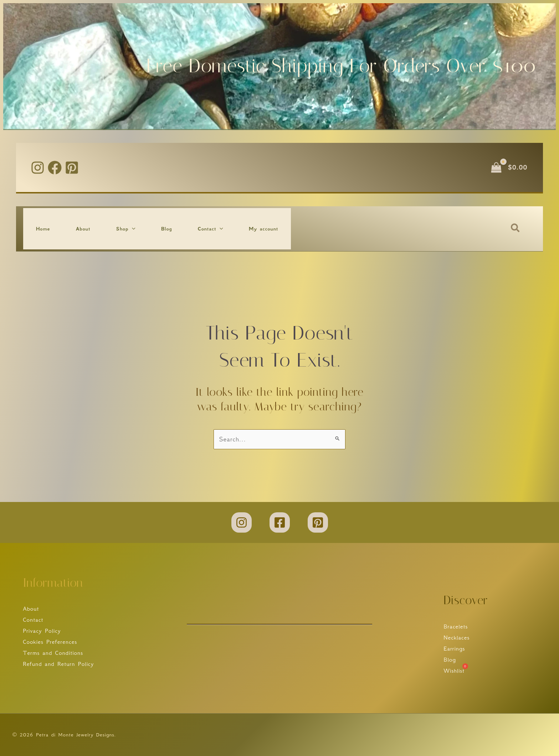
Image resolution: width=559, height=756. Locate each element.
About (31, 608)
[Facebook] (55, 168)
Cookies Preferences (50, 642)
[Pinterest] (72, 168)
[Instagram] (38, 168)
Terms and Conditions (53, 653)
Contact (33, 619)
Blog (450, 659)
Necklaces (457, 637)
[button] (132, 229)
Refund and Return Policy (58, 664)
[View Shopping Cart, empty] (510, 167)
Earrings (454, 648)
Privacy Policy (42, 631)
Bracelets (456, 626)
